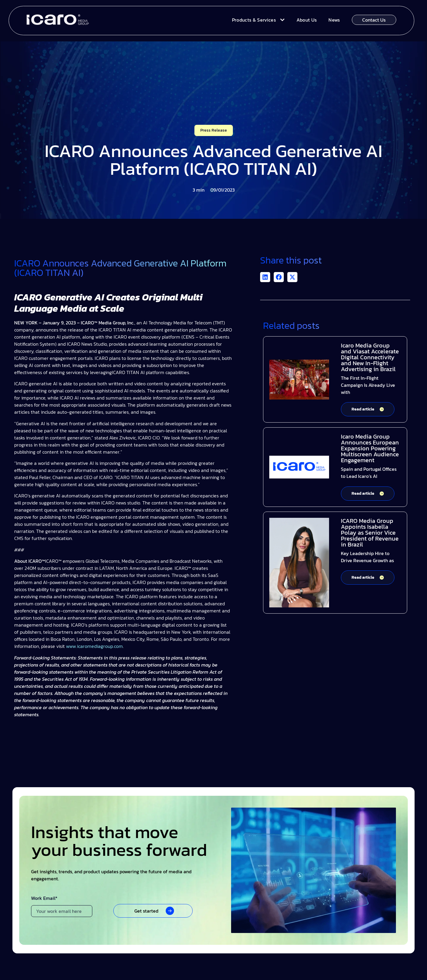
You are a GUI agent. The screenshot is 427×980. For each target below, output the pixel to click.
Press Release (214, 130)
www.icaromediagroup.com (94, 646)
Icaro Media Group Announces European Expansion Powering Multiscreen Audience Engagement (370, 448)
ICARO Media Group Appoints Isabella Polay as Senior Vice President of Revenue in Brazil (370, 533)
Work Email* (44, 899)
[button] (265, 277)
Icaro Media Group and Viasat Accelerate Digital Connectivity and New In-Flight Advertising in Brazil (370, 357)
